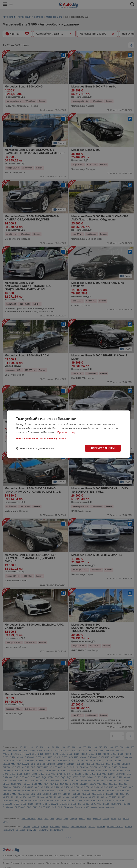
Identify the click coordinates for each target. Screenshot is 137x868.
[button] (68, 438)
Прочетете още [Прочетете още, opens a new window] (67, 432)
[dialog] (68, 434)
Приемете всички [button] (102, 448)
